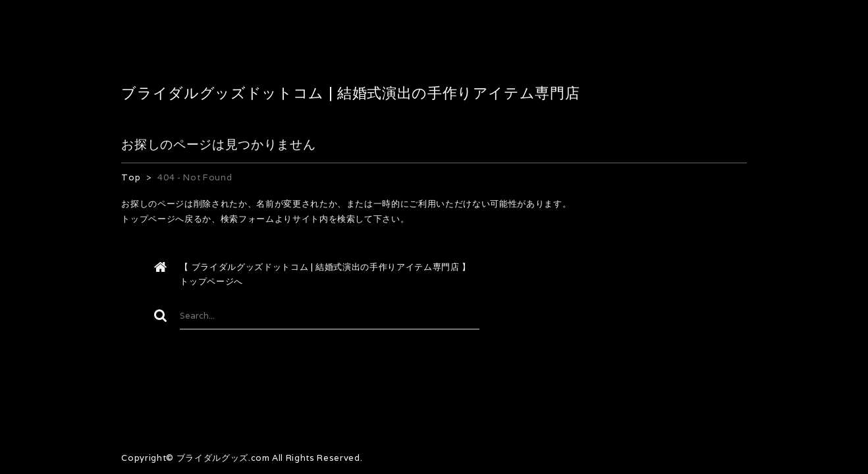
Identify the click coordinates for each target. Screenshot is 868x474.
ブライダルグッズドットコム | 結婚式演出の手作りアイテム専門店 (350, 93)
